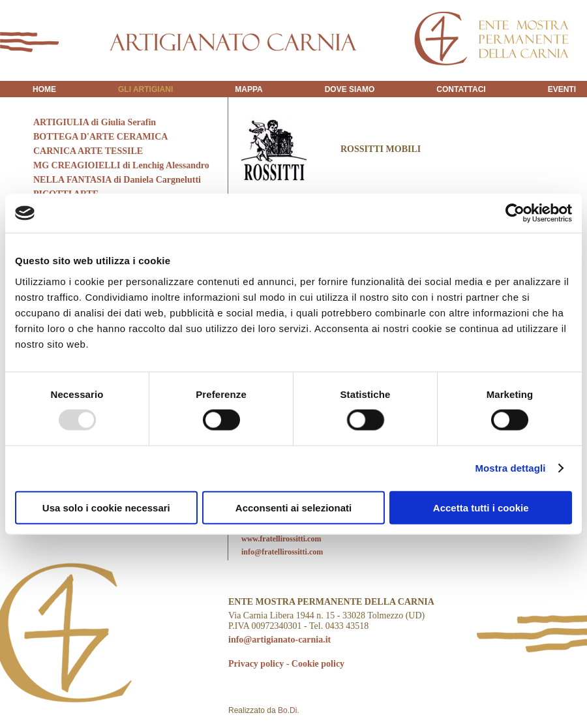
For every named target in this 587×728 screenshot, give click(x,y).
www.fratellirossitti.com (281, 539)
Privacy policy (256, 664)
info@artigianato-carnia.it (279, 640)
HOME (44, 89)
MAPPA (248, 89)
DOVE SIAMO (350, 89)
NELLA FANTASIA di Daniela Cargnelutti (117, 180)
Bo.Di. (289, 710)
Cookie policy (318, 664)
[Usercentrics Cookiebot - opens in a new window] (515, 213)
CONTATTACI (461, 89)
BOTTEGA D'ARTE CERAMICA (100, 137)
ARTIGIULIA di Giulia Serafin (95, 122)
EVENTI (562, 89)
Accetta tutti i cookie (481, 507)
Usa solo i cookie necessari (106, 507)
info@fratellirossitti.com (282, 552)
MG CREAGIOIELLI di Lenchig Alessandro (121, 165)
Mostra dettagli (510, 468)
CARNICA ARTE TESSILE (88, 151)
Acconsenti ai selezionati (293, 507)
